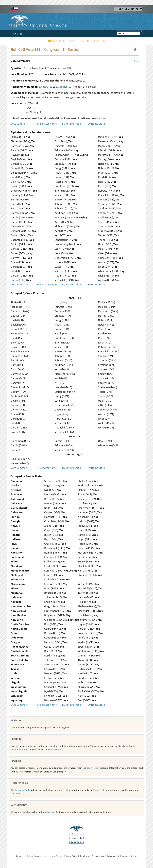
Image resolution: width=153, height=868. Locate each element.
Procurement (113, 856)
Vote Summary (19, 124)
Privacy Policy (71, 856)
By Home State (96, 124)
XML (136, 61)
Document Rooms (20, 750)
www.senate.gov (129, 856)
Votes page (50, 812)
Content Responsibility (36, 856)
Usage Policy (55, 856)
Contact (20, 856)
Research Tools (22, 790)
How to (59, 728)
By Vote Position (71, 124)
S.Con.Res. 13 (63, 87)
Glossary (97, 790)
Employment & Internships (92, 856)
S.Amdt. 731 (46, 87)
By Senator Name (47, 124)
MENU (18, 34)
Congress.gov (93, 768)
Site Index (16, 794)
